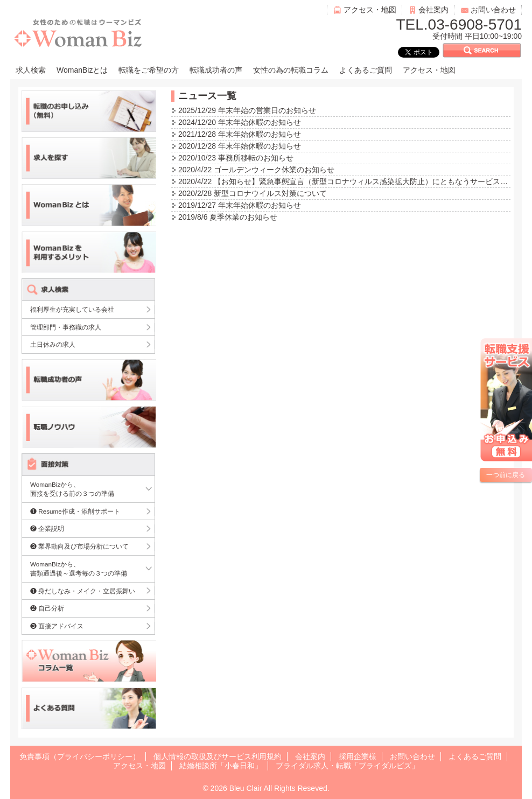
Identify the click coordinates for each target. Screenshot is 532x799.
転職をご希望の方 (149, 70)
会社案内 (433, 10)
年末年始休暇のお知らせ (260, 122)
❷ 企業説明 (47, 528)
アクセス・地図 (370, 10)
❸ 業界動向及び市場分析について (79, 546)
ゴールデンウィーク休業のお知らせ (274, 170)
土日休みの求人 (53, 344)
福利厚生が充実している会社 (72, 309)
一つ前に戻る (506, 475)
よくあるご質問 (366, 70)
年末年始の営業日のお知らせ (267, 110)
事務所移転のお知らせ (256, 158)
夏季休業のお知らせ (243, 217)
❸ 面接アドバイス (57, 626)
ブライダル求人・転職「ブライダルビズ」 (347, 766)
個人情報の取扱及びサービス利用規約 (218, 756)
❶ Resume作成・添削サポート (75, 511)
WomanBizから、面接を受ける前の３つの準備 (72, 489)
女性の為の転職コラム (291, 70)
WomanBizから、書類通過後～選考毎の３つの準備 (79, 569)
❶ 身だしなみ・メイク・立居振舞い (83, 591)
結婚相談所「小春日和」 (221, 766)
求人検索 (31, 70)
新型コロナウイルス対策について (270, 193)
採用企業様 (358, 756)
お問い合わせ (493, 10)
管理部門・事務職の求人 (66, 327)
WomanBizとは (82, 70)
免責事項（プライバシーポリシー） (80, 756)
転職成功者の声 (216, 70)
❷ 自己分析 (47, 608)
